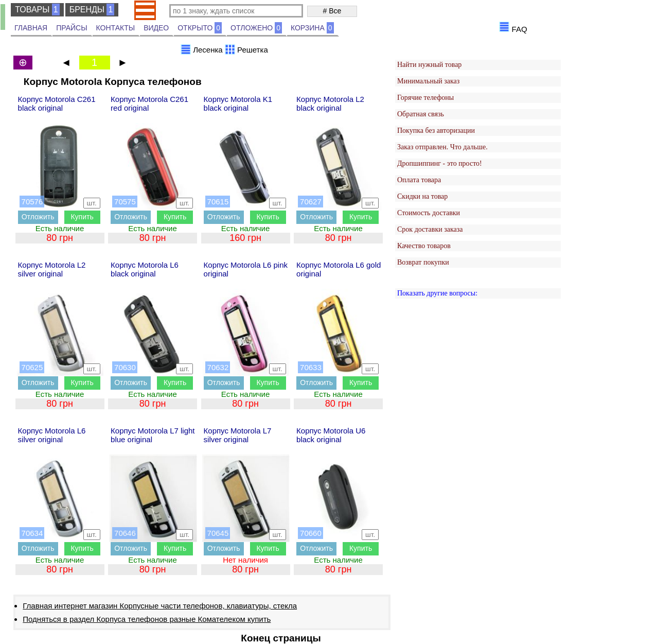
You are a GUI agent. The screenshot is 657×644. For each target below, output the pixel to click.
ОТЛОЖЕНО (256, 28)
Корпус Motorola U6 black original (331, 435)
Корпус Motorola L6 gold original (339, 269)
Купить (82, 217)
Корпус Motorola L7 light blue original (153, 435)
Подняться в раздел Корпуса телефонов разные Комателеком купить (147, 619)
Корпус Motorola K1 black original (238, 103)
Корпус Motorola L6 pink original (246, 269)
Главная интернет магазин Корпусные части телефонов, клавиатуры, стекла (160, 606)
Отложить (38, 217)
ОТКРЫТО (200, 28)
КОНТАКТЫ (116, 28)
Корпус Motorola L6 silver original (52, 435)
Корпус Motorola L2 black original (330, 103)
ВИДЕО (156, 28)
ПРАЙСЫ (72, 28)
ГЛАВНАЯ (31, 28)
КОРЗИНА (312, 28)
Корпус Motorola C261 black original (57, 103)
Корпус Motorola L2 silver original (52, 269)
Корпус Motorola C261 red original (149, 103)
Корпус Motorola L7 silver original (238, 435)
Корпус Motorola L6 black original (145, 269)
